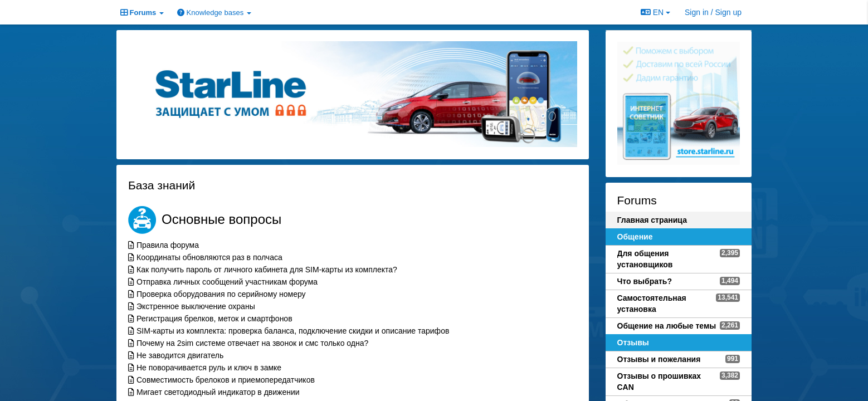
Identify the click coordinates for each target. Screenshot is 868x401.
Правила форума (168, 245)
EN (655, 12)
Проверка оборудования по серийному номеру (221, 294)
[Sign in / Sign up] (713, 12)
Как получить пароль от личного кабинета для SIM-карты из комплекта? (267, 270)
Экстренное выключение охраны (196, 306)
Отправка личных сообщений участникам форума (227, 282)
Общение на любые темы (667, 326)
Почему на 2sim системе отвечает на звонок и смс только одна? (252, 343)
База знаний (162, 185)
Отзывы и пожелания (659, 359)
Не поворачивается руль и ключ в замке (209, 368)
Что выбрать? (645, 281)
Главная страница (652, 220)
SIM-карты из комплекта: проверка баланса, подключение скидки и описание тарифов (293, 331)
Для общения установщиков (645, 259)
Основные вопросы (221, 219)
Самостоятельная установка (652, 304)
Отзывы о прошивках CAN (659, 382)
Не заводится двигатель (180, 355)
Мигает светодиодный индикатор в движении (218, 392)
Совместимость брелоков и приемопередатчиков (226, 380)
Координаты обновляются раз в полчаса (209, 257)
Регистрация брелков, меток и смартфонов (214, 319)
